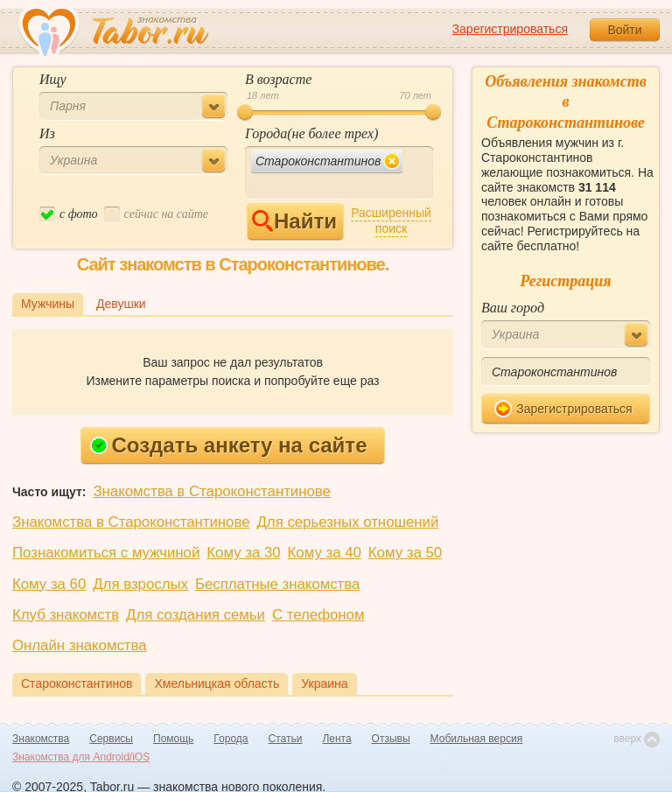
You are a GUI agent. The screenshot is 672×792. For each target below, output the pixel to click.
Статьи (286, 739)
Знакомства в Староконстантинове (211, 491)
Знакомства (41, 739)
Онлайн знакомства (80, 645)
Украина (324, 683)
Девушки (121, 304)
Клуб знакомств (66, 615)
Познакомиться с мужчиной (106, 553)
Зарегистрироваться (510, 29)
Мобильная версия (477, 739)
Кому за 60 (49, 584)
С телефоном (318, 615)
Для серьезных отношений (347, 522)
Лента (336, 739)
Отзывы (391, 739)
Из (47, 133)
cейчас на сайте (156, 215)
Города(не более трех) (311, 133)
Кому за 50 (405, 553)
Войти (624, 30)
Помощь (173, 739)
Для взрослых (140, 584)
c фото (69, 215)
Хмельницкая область (217, 683)
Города (231, 739)
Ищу (53, 79)
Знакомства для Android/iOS (81, 757)
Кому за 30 (243, 553)
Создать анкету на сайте (229, 445)
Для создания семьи (196, 615)
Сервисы (111, 739)
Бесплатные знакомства (277, 584)
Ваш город (513, 308)
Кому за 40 (325, 553)
